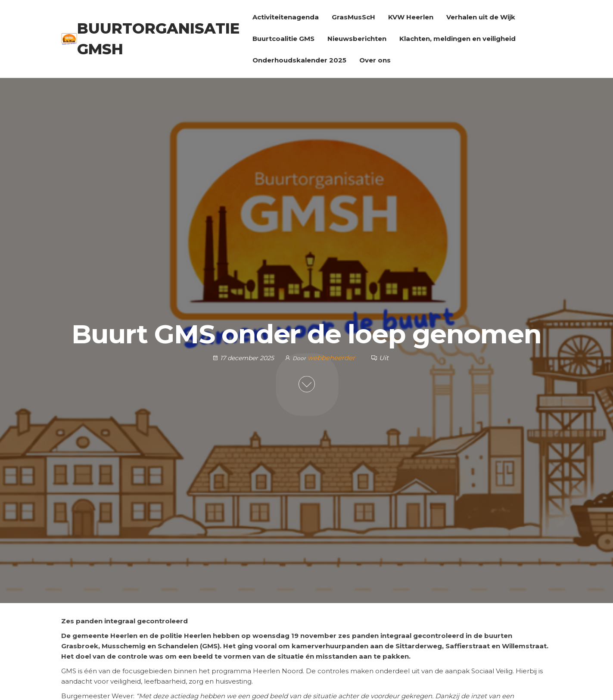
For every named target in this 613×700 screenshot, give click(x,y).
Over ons (375, 60)
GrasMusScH (353, 17)
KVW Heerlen (411, 17)
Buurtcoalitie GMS (283, 39)
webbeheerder (332, 358)
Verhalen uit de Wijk (481, 17)
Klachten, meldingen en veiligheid (457, 39)
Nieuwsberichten (357, 39)
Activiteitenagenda (286, 17)
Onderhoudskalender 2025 (299, 60)
